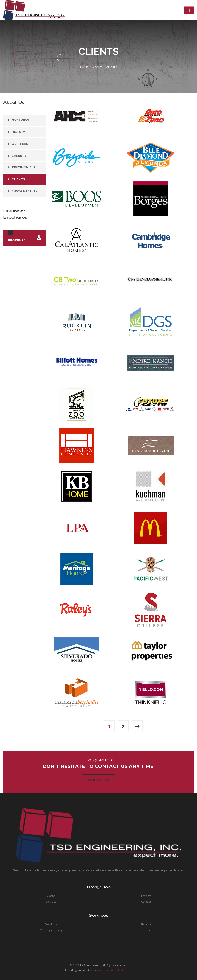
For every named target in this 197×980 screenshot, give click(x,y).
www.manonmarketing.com (114, 970)
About (97, 67)
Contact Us (98, 779)
